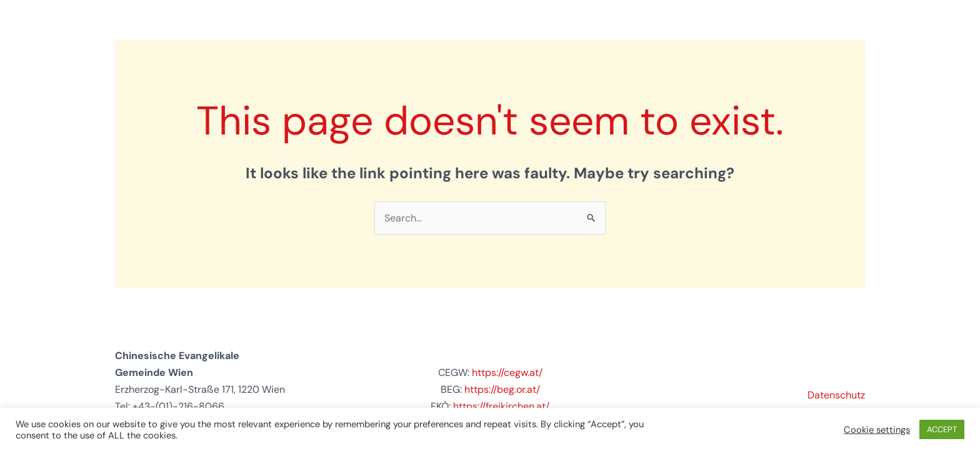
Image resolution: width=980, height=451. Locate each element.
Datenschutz (836, 395)
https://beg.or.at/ (502, 389)
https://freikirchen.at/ (501, 406)
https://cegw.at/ (507, 372)
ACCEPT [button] (942, 429)
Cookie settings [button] (877, 430)
